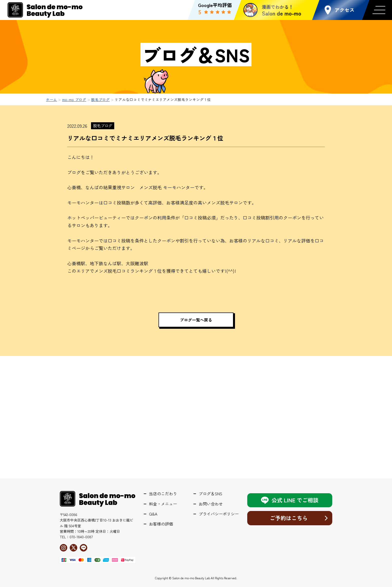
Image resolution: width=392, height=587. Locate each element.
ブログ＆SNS (210, 494)
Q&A (153, 514)
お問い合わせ (211, 504)
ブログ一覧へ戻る (196, 320)
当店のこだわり (163, 494)
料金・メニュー (163, 504)
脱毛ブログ (103, 125)
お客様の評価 (161, 524)
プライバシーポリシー (219, 514)
